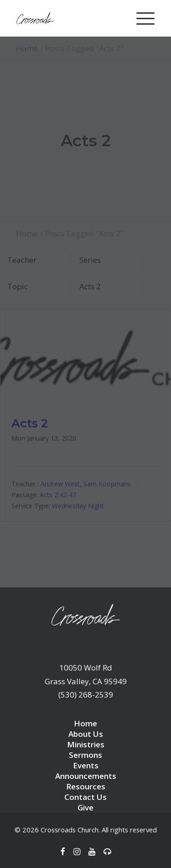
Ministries (86, 744)
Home (85, 723)
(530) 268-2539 (86, 695)
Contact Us (85, 797)
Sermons (85, 755)
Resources (86, 786)
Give (85, 807)
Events (86, 765)
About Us (86, 734)
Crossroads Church (70, 830)
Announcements (86, 776)
